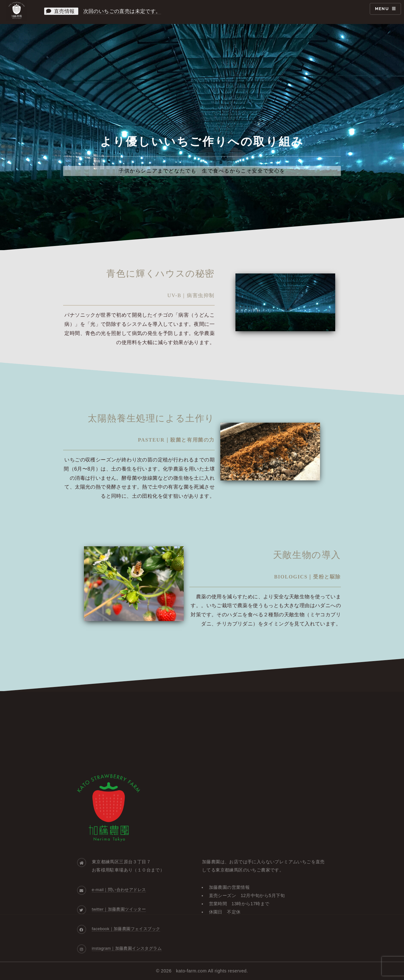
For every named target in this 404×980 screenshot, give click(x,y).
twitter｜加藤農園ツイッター (119, 909)
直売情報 (61, 11)
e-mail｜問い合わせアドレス (119, 890)
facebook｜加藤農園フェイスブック (126, 929)
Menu (382, 9)
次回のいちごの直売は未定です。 (122, 11)
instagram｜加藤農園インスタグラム (127, 948)
